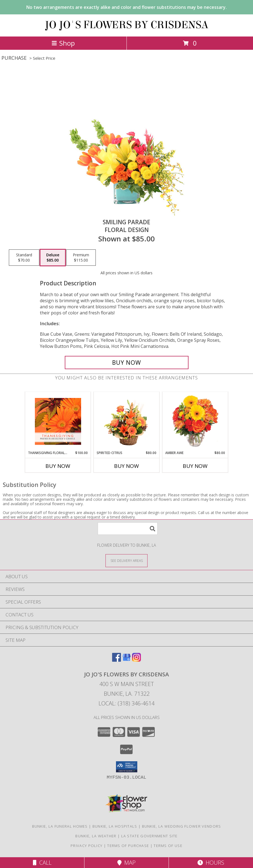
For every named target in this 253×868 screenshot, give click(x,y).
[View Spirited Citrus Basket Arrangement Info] (127, 421)
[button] (127, 767)
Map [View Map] (126, 863)
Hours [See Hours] (211, 863)
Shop (63, 43)
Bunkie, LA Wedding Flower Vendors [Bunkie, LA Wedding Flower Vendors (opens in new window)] (182, 826)
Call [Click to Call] (42, 863)
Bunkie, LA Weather (96, 836)
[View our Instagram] (136, 660)
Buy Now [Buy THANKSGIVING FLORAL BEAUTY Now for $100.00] (58, 466)
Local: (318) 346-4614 (126, 703)
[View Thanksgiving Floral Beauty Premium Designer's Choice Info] (58, 421)
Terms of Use (168, 846)
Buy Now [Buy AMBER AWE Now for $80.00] (195, 466)
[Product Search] (128, 529)
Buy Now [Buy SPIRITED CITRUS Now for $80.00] (126, 466)
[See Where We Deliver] (126, 560)
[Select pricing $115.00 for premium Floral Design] (81, 258)
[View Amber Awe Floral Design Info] (195, 421)
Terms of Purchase (128, 846)
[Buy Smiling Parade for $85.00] (127, 363)
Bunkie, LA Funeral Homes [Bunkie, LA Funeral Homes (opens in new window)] (60, 826)
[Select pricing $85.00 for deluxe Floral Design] (53, 258)
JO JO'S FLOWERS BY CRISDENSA (126, 25)
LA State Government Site (149, 836)
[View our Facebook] (117, 660)
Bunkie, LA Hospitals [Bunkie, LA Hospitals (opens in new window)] (115, 826)
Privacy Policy (87, 846)
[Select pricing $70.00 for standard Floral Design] (24, 258)
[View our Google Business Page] (126, 660)
